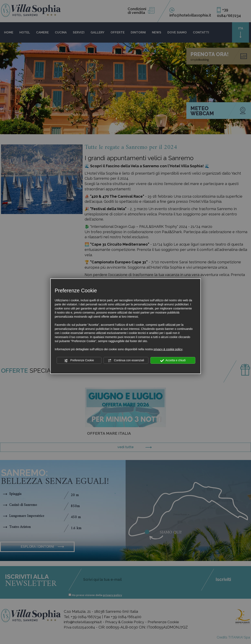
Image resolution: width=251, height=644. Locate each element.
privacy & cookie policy (168, 349)
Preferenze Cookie (79, 360)
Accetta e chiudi (173, 360)
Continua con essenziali (126, 360)
